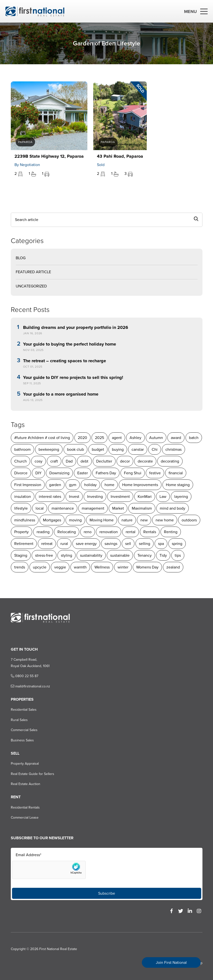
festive (155, 473)
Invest (74, 496)
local (39, 508)
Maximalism (142, 508)
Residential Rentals (25, 807)
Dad (69, 461)
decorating (170, 461)
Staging (20, 555)
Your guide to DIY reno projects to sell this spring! (73, 378)
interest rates (50, 496)
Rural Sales (19, 720)
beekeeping (49, 449)
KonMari (144, 496)
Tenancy (144, 555)
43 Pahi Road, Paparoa (120, 156)
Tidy (163, 555)
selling (144, 544)
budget (98, 449)
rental (130, 532)
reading (43, 532)
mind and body (172, 508)
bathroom (22, 449)
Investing (95, 496)
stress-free (44, 555)
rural (64, 544)
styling (66, 555)
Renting (170, 532)
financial (175, 473)
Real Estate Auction (25, 784)
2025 (99, 438)
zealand (173, 567)
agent (117, 438)
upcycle (39, 567)
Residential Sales (23, 710)
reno (87, 532)
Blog (20, 258)
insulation (22, 496)
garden (55, 485)
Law (163, 496)
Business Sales (22, 740)
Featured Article (33, 272)
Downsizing (59, 473)
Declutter (104, 461)
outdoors (189, 520)
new (144, 520)
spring (177, 544)
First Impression (27, 485)
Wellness (102, 567)
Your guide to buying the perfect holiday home (69, 344)
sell (128, 544)
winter (123, 567)
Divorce (21, 473)
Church (20, 461)
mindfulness (24, 520)
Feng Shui (132, 473)
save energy (86, 544)
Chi (154, 449)
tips (178, 555)
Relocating (66, 532)
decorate (145, 461)
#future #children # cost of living (42, 438)
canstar (137, 449)
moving (75, 520)
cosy (38, 461)
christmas (173, 449)
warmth (80, 567)
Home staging (178, 485)
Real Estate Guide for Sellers (32, 774)
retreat (47, 544)
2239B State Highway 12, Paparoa (49, 156)
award (176, 438)
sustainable (120, 555)
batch (193, 438)
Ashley (135, 438)
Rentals (149, 532)
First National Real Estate (58, 949)
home (109, 485)
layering (181, 496)
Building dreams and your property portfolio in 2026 (75, 328)
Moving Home (101, 520)
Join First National (171, 962)
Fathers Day (106, 473)
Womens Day (147, 567)
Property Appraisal (25, 764)
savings (111, 544)
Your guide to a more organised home (60, 394)
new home (164, 520)
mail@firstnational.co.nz (30, 686)
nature (127, 520)
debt (84, 461)
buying (118, 449)
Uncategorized (31, 286)
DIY (38, 473)
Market (118, 508)
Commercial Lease (24, 818)
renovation (108, 532)
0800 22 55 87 (24, 676)
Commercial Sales (24, 730)
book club (75, 449)
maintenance (62, 508)
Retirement (24, 544)
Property (21, 532)
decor (125, 461)
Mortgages (52, 520)
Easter (82, 473)
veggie (60, 567)
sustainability (91, 555)
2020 (82, 438)
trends (19, 567)
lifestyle (21, 508)
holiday (90, 485)
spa (161, 544)
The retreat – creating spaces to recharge (64, 361)
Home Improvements (140, 485)
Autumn (156, 438)
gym (72, 485)
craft (54, 461)
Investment (120, 496)
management (93, 508)
